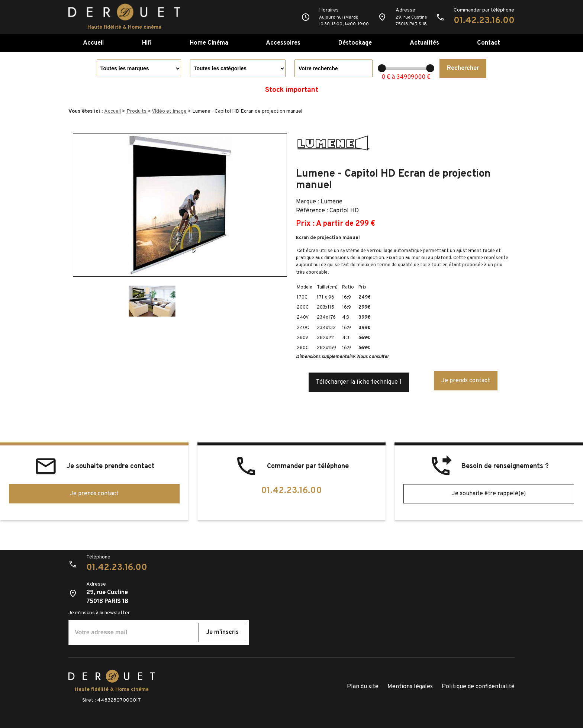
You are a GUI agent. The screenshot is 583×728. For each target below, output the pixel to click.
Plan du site (363, 687)
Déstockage (355, 43)
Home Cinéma (209, 43)
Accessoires (283, 43)
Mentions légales (410, 687)
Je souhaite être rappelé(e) (489, 494)
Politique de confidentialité (478, 687)
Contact (489, 43)
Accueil (94, 43)
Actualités (424, 43)
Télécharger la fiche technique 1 (359, 382)
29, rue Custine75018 (411, 21)
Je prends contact (466, 381)
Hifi (147, 43)
